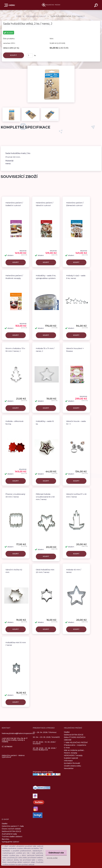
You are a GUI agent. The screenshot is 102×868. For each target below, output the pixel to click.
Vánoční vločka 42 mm (14, 571)
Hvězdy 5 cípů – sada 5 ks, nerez (76, 277)
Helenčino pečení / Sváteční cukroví (14, 204)
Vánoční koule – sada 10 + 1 (76, 423)
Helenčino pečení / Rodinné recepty (14, 277)
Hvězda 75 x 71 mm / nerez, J (45, 350)
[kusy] (30, 55)
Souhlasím (52, 858)
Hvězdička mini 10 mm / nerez (16, 644)
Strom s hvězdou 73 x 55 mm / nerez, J (15, 350)
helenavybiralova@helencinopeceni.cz (18, 733)
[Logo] (51, 5)
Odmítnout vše (56, 853)
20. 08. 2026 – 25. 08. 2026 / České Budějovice (45, 749)
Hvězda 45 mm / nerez (74, 571)
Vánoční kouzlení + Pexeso (75, 350)
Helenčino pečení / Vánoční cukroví (45, 204)
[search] (96, 6)
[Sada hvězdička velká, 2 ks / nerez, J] (51, 66)
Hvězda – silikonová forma (14, 423)
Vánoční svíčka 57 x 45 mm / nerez (76, 495)
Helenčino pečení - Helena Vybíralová (13, 756)
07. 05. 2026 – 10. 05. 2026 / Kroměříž (44, 743)
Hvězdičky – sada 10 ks (45, 423)
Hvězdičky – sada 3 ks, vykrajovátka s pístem (46, 277)
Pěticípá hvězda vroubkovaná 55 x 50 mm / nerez (45, 497)
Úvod (19, 16)
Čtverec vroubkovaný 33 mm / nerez (15, 495)
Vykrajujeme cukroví (36, 16)
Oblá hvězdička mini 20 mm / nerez (45, 571)
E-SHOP (7, 5)
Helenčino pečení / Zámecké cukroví (75, 204)
